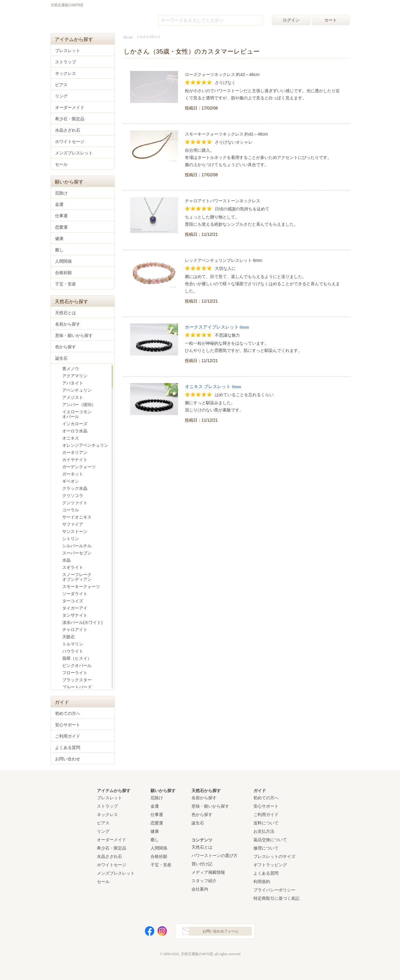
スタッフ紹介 (204, 881)
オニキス (71, 438)
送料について (266, 823)
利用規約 (262, 882)
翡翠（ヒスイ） (77, 658)
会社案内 (200, 889)
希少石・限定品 (70, 119)
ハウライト (73, 651)
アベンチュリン (77, 390)
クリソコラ (73, 496)
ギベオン (71, 481)
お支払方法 (264, 831)
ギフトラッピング (270, 865)
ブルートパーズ (77, 687)
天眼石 (69, 637)
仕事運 (61, 216)
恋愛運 (61, 227)
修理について (266, 848)
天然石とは (66, 313)
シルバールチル (77, 546)
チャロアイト (75, 630)
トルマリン (73, 644)
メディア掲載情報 (208, 872)
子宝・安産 (66, 284)
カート (331, 20)
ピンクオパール (77, 666)
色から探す (66, 347)
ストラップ (66, 62)
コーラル (71, 510)
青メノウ (71, 369)
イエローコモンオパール (77, 414)
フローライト (75, 673)
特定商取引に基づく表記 (276, 898)
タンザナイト (75, 615)
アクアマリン (75, 376)
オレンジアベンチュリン (85, 445)
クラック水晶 (75, 488)
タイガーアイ (75, 608)
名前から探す (68, 324)
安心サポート (68, 725)
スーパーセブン (77, 553)
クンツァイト (75, 503)
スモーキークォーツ (81, 587)
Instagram (159, 933)
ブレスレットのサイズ (274, 856)
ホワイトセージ (70, 142)
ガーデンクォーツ (79, 467)
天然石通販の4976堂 (81, 19)
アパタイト (73, 383)
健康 (59, 238)
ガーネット (73, 474)
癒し (59, 250)
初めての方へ (68, 713)
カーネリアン (75, 452)
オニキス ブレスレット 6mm (213, 387)
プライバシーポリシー (274, 890)
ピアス (61, 85)
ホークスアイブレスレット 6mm (217, 327)
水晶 (66, 560)
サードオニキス (77, 517)
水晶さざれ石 (68, 130)
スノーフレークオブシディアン (77, 577)
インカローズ (75, 424)
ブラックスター (77, 680)
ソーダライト (75, 594)
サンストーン (75, 531)
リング (61, 96)
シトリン (71, 539)
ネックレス (66, 73)
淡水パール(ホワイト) (82, 622)
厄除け (61, 193)
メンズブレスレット (74, 153)
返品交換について (270, 840)
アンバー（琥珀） (79, 405)
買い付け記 (202, 864)
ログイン (291, 20)
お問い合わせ (68, 759)
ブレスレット (68, 51)
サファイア (73, 524)
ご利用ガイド (68, 736)
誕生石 (61, 358)
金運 (59, 204)
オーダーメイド (70, 107)
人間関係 (63, 261)
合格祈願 (63, 273)
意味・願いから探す (74, 335)
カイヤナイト (75, 460)
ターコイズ (73, 601)
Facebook (146, 933)
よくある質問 (68, 747)
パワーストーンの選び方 (215, 856)
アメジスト (73, 397)
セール (61, 164)
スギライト (73, 567)
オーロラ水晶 (75, 431)
